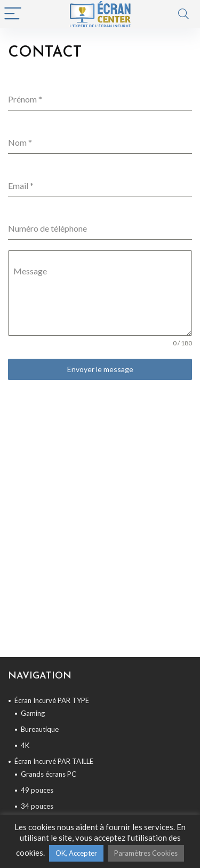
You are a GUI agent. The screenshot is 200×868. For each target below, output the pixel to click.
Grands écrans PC (49, 774)
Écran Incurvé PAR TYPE (52, 700)
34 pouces (37, 806)
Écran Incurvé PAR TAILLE (54, 761)
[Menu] (13, 14)
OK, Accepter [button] (76, 853)
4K (25, 745)
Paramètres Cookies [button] (146, 853)
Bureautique (40, 729)
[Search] (183, 14)
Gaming (33, 713)
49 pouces (37, 790)
